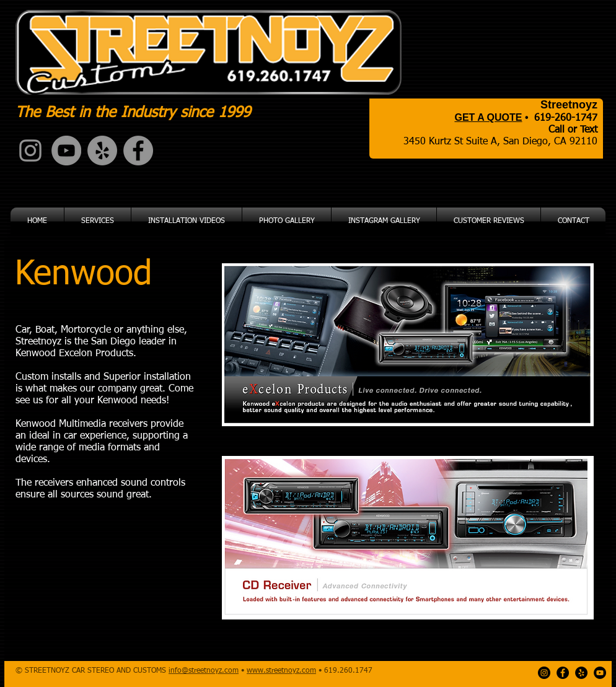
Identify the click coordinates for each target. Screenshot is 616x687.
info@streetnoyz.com (204, 671)
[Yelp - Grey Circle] (102, 151)
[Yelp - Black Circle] (581, 673)
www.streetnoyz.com (281, 671)
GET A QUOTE (488, 117)
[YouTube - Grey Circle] (66, 151)
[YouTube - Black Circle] (600, 673)
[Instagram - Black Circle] (544, 673)
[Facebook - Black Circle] (563, 673)
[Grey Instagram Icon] (30, 151)
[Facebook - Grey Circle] (138, 151)
